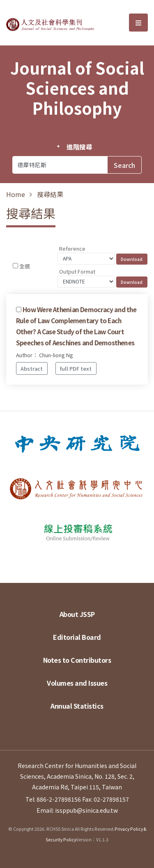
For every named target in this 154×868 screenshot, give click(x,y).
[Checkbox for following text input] (15, 266)
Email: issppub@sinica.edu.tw (77, 810)
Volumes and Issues (77, 683)
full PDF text (76, 368)
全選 (25, 266)
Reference (72, 248)
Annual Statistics (77, 706)
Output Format (77, 271)
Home (16, 194)
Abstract (32, 368)
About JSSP (77, 614)
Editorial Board (77, 637)
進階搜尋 (79, 147)
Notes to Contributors (77, 660)
